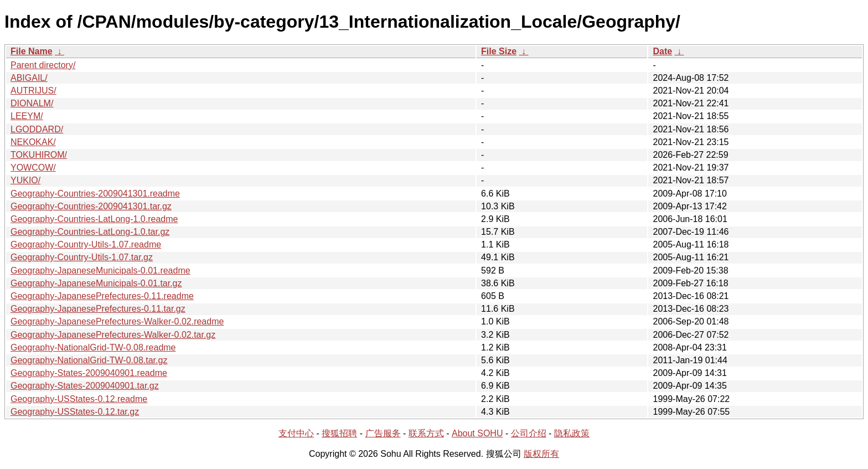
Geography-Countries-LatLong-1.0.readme (94, 219)
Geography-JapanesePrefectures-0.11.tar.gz (98, 309)
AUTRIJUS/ (33, 91)
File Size (499, 51)
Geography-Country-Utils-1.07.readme (86, 244)
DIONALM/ (32, 103)
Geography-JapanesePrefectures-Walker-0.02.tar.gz (113, 335)
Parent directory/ (43, 65)
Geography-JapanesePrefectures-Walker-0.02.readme (117, 321)
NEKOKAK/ (33, 142)
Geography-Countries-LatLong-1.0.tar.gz (90, 232)
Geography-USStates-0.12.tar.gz (75, 412)
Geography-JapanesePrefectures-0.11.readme (102, 296)
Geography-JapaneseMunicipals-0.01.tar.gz (96, 283)
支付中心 (296, 433)
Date (662, 51)
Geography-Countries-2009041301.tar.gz (91, 206)
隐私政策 (572, 433)
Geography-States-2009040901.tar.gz (85, 386)
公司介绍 (529, 433)
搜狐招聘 (339, 433)
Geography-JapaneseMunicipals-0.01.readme (100, 270)
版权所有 (541, 454)
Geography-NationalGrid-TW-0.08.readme (93, 347)
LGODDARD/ (37, 129)
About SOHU (477, 433)
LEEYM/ (27, 116)
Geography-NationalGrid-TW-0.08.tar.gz (89, 360)
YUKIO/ (25, 180)
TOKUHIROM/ (39, 155)
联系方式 (426, 433)
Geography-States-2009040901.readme (89, 373)
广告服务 (383, 433)
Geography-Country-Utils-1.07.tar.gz (82, 257)
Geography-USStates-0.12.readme (79, 399)
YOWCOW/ (33, 167)
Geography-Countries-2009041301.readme (95, 194)
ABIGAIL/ (29, 78)
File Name (32, 51)
